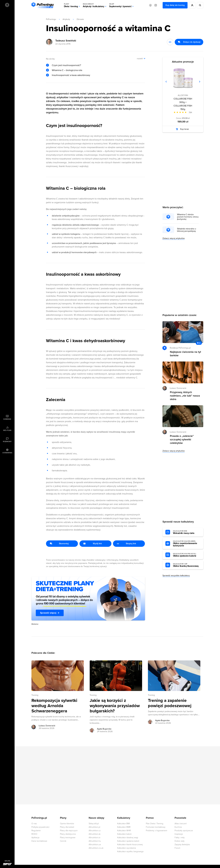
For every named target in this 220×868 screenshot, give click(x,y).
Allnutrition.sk (95, 834)
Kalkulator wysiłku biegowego (130, 851)
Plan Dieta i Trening (155, 824)
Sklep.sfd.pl (94, 824)
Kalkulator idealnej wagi (128, 838)
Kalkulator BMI (123, 824)
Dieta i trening (71, 5)
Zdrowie (80, 19)
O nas (34, 824)
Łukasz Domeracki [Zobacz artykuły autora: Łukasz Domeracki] (47, 726)
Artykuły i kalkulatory (94, 5)
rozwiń (140, 59)
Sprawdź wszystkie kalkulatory (176, 576)
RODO (34, 834)
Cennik (63, 841)
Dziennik (7, 419)
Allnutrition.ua (95, 845)
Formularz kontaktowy (156, 827)
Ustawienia (7, 453)
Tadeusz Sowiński (66, 41)
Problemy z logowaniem (157, 831)
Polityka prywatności (40, 827)
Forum (177, 848)
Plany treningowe (68, 838)
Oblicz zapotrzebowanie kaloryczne (187, 544)
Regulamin (36, 831)
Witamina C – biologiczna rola (67, 70)
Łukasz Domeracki (178, 388)
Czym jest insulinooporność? (66, 65)
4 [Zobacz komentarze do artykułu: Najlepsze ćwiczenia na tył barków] (200, 343)
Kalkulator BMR (124, 827)
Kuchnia (178, 827)
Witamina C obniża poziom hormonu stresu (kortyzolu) (188, 217)
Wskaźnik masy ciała (187, 532)
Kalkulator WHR (124, 831)
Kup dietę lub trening (175, 5)
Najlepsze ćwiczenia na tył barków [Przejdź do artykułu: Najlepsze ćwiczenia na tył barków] (185, 354)
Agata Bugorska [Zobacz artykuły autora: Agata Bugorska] (104, 729)
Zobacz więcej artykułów (174, 238)
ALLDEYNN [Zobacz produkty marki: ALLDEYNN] (183, 95)
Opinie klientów (67, 824)
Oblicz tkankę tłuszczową (187, 565)
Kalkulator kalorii (124, 834)
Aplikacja (35, 838)
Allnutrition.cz (95, 831)
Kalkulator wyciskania (127, 848)
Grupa (7, 861)
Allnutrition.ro (94, 838)
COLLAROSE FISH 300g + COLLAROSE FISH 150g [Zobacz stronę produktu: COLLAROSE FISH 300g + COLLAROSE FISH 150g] (183, 104)
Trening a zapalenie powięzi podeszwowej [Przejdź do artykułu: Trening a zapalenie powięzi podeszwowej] (170, 703)
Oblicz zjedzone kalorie (187, 555)
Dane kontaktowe (39, 841)
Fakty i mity (180, 838)
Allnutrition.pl (94, 827)
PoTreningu (51, 19)
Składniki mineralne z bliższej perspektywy (187, 230)
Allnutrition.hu (95, 841)
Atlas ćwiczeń (181, 824)
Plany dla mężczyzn (69, 831)
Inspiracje (179, 834)
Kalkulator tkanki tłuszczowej (130, 845)
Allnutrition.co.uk (96, 848)
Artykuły (66, 19)
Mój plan (7, 430)
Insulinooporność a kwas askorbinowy (71, 75)
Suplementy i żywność (120, 5)
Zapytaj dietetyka (182, 845)
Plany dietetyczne (68, 834)
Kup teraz (185, 129)
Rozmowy (7, 441)
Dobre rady (180, 841)
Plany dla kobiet (67, 827)
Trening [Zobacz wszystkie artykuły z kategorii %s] (35, 695)
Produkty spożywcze (184, 831)
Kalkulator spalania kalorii (128, 841)
